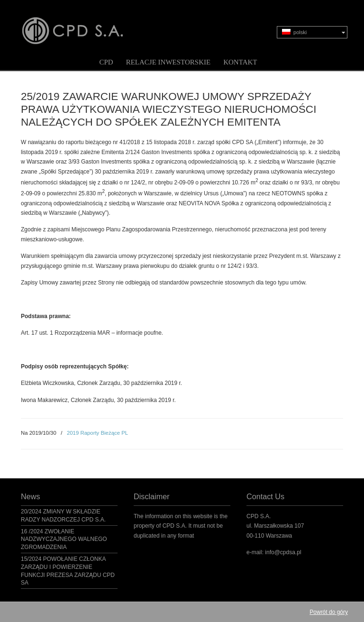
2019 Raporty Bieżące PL (97, 433)
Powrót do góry (329, 612)
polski (294, 32)
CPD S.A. (84, 24)
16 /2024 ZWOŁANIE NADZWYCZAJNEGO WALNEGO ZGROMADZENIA (64, 540)
